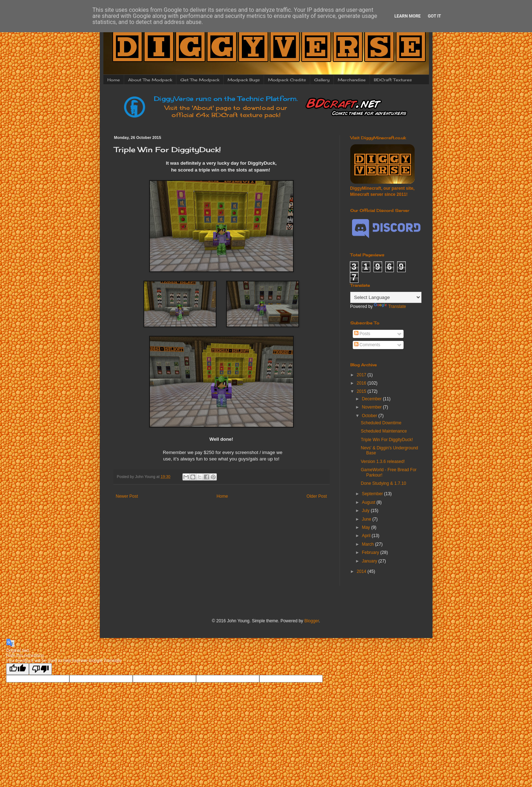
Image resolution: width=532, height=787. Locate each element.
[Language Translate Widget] (386, 297)
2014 (362, 571)
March (368, 544)
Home (114, 80)
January (370, 561)
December (372, 399)
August (369, 502)
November (372, 407)
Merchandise (352, 80)
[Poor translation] (40, 669)
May (366, 527)
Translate (390, 306)
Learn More (407, 16)
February (371, 552)
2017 (362, 375)
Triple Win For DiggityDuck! (387, 440)
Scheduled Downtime (381, 423)
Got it (435, 16)
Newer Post (127, 496)
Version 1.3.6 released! (383, 462)
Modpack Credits (287, 80)
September (373, 494)
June (367, 519)
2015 (362, 391)
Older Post (317, 496)
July (366, 511)
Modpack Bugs (244, 80)
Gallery (322, 80)
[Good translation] (18, 669)
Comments (367, 345)
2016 (362, 383)
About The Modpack (150, 80)
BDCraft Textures (393, 80)
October (370, 416)
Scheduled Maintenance (384, 431)
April (367, 536)
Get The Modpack (200, 80)
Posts (362, 334)
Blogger (312, 621)
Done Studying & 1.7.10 (383, 483)
